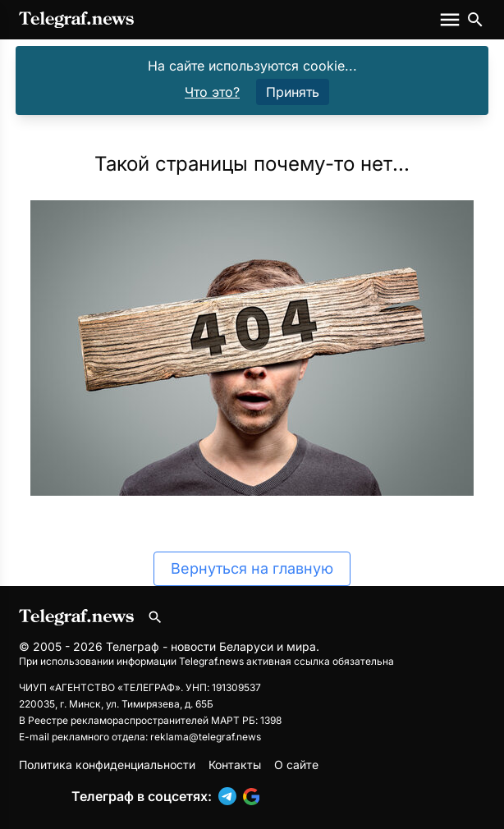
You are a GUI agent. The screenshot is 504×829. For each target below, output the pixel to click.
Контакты (235, 765)
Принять (293, 92)
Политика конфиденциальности (107, 765)
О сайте (296, 765)
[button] (231, 796)
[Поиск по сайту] (475, 20)
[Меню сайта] (451, 20)
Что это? (212, 92)
